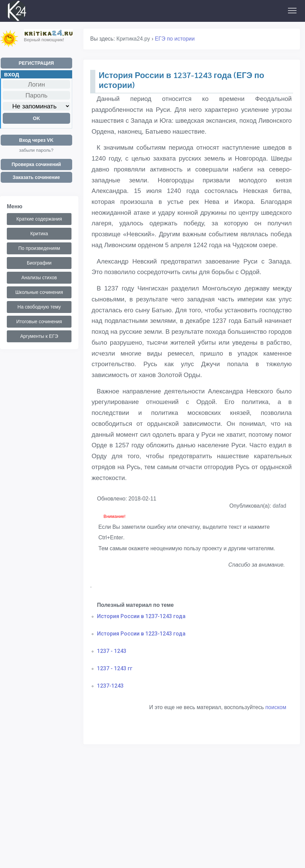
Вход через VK (36, 140)
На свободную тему (39, 307)
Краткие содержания (39, 219)
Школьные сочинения (39, 292)
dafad (279, 506)
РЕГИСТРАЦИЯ (36, 63)
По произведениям (39, 248)
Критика (39, 234)
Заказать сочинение (36, 177)
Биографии (39, 263)
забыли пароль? (36, 150)
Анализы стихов (39, 278)
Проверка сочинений (36, 164)
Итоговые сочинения (39, 321)
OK (37, 118)
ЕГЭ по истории (175, 39)
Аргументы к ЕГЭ (39, 336)
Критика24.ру (133, 39)
